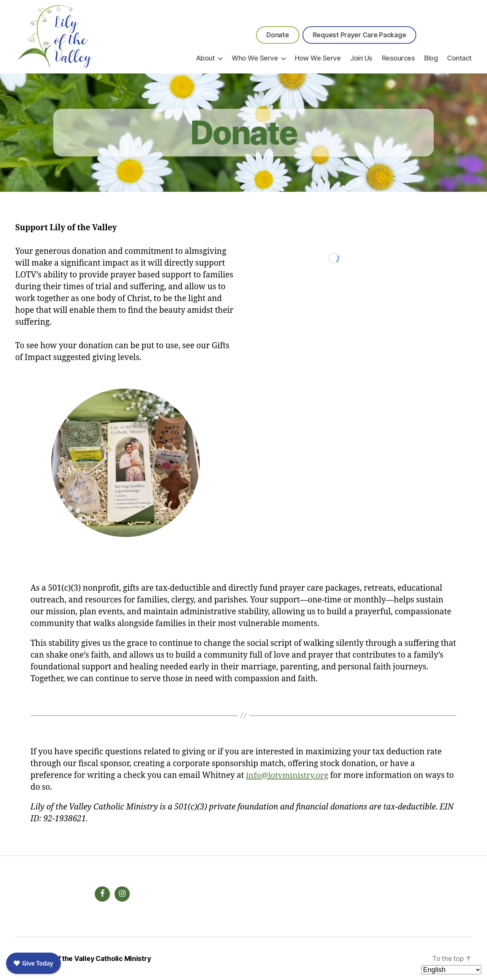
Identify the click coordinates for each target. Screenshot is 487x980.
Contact (459, 58)
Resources (399, 58)
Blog (431, 58)
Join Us (361, 58)
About (205, 58)
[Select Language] (451, 970)
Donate (278, 35)
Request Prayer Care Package (360, 35)
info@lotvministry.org (288, 775)
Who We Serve (255, 58)
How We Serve (318, 58)
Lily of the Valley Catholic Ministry (97, 958)
